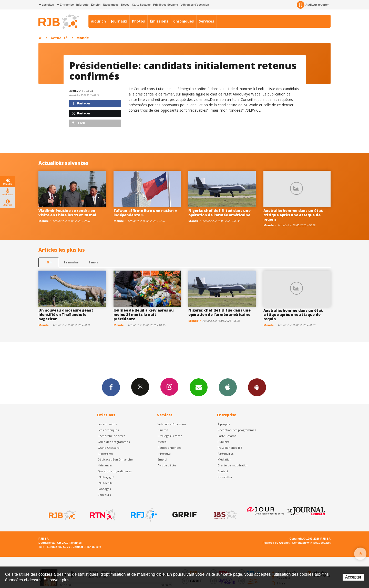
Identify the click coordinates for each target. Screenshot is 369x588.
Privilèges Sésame (166, 5)
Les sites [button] (46, 5)
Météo (162, 442)
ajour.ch (98, 21)
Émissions (159, 21)
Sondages (104, 489)
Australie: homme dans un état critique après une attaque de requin (293, 215)
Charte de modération (233, 465)
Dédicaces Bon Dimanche (115, 459)
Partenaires (225, 453)
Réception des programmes (237, 430)
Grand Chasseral (109, 448)
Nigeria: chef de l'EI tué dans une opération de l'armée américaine (219, 213)
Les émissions (107, 424)
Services (207, 21)
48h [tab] (49, 262)
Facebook (111, 387)
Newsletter (225, 477)
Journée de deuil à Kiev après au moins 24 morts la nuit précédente (144, 314)
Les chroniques (108, 430)
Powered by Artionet (276, 543)
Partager (81, 103)
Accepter (353, 577)
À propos (224, 424)
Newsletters (199, 387)
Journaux (119, 21)
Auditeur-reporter (313, 5)
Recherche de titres (111, 436)
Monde (83, 38)
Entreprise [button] (65, 5)
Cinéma (163, 430)
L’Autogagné (106, 477)
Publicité (224, 442)
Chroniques (184, 21)
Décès (125, 5)
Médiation (224, 459)
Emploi (96, 5)
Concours (104, 495)
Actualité (59, 38)
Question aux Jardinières (115, 471)
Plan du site (93, 547)
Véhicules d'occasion (195, 5)
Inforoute (83, 5)
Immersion (105, 453)
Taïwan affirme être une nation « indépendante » (145, 213)
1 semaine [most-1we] (71, 262)
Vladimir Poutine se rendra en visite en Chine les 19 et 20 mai (67, 213)
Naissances (111, 5)
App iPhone (228, 387)
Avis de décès (167, 465)
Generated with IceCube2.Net (311, 543)
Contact (223, 471)
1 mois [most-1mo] (93, 262)
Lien (79, 123)
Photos (139, 21)
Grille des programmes (114, 442)
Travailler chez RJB (230, 448)
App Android (257, 387)
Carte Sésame (141, 5)
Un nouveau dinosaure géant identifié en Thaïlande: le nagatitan (66, 314)
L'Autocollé (105, 483)
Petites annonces (169, 448)
